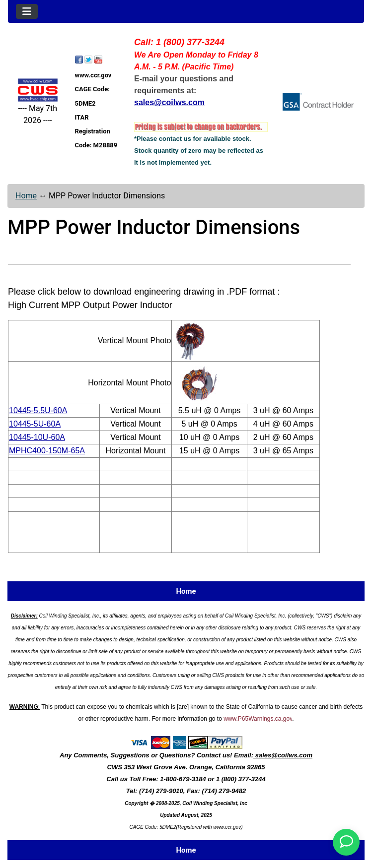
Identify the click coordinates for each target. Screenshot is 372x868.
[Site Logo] (38, 90)
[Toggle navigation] (27, 11)
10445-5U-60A (35, 424)
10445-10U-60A (37, 437)
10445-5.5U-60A (38, 410)
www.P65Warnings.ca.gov (258, 719)
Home (26, 196)
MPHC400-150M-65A (47, 451)
